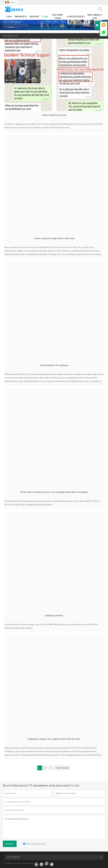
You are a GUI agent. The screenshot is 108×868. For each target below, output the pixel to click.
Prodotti (21, 17)
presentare (10, 844)
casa (9, 17)
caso (45, 17)
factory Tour (58, 16)
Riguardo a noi (95, 16)
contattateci (76, 17)
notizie (34, 17)
